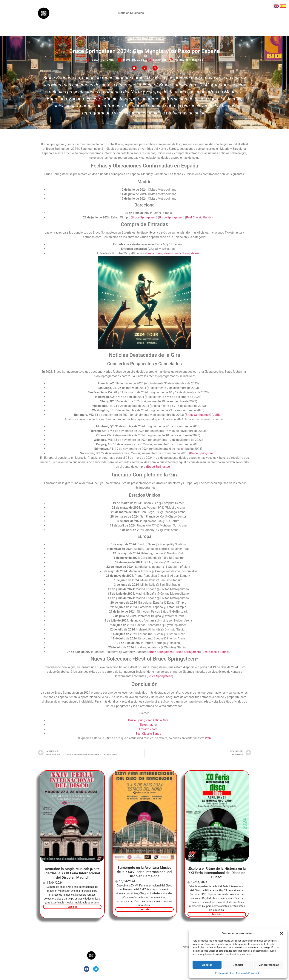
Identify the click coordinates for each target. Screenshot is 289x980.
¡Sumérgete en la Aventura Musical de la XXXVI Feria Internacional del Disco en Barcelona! (144, 872)
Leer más (72, 907)
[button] (282, 933)
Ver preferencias (269, 965)
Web (208, 738)
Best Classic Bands (199, 217)
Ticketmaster (148, 725)
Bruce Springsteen (144, 217)
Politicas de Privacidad (247, 973)
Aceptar (207, 965)
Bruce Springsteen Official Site (148, 720)
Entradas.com (148, 729)
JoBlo (217, 415)
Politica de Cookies (225, 973)
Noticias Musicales (133, 13)
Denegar (238, 965)
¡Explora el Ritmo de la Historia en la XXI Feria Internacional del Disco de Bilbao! (217, 873)
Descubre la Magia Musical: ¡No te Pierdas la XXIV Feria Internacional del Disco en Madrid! (72, 873)
